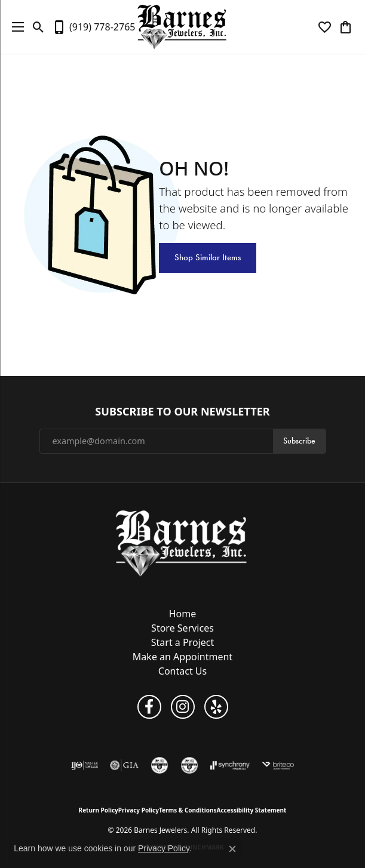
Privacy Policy (139, 810)
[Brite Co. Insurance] (278, 765)
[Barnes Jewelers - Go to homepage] (183, 543)
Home (183, 614)
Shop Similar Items (208, 257)
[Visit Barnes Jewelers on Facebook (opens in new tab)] (149, 707)
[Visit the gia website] (124, 765)
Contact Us (183, 671)
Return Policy (99, 810)
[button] (39, 27)
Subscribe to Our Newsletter (182, 412)
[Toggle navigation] (15, 27)
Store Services (183, 628)
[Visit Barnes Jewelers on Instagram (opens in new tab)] (183, 707)
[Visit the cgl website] (160, 765)
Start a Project (183, 642)
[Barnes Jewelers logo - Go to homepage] (183, 27)
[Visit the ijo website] (85, 765)
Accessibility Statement (252, 810)
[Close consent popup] (232, 849)
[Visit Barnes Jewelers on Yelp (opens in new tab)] (216, 707)
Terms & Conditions (188, 810)
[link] (93, 27)
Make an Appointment (183, 657)
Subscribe (299, 441)
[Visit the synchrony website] (230, 765)
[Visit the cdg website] (189, 765)
